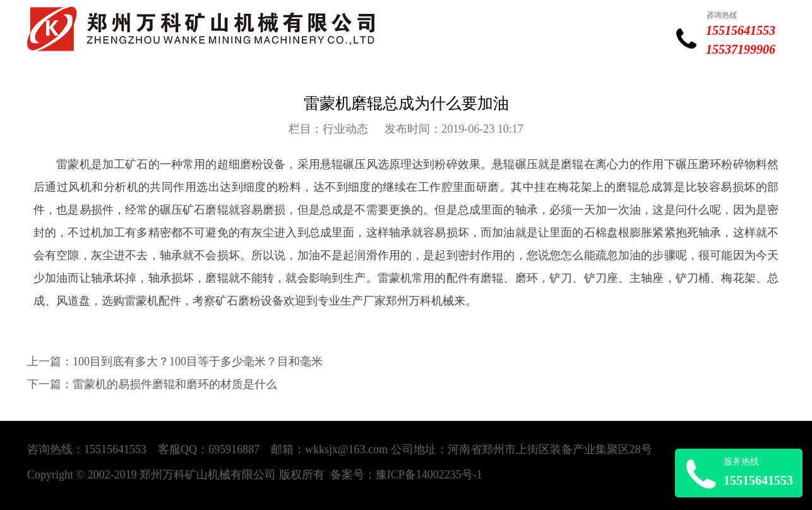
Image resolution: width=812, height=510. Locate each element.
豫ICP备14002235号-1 (429, 475)
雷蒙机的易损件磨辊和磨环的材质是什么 (175, 384)
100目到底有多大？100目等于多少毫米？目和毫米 (198, 361)
